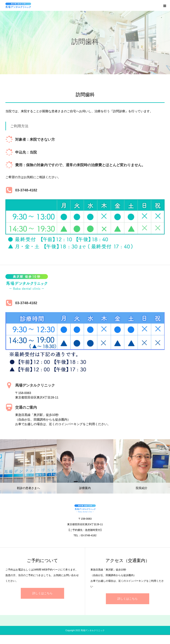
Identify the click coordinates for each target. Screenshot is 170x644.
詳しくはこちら (42, 593)
